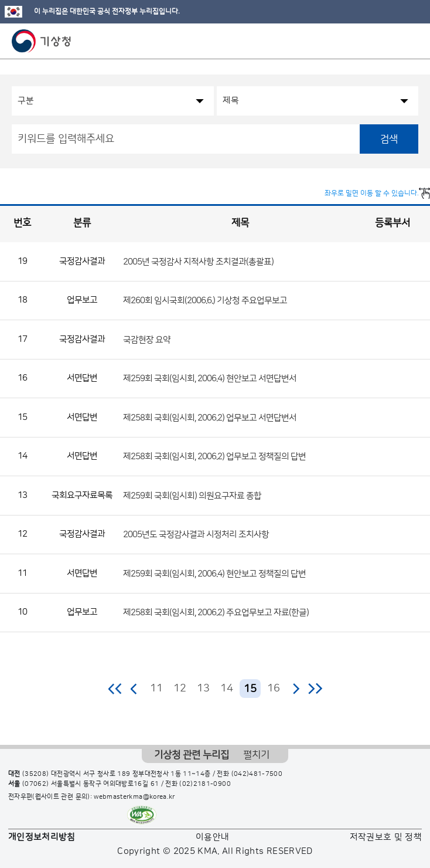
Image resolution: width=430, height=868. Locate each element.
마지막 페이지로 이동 (315, 689)
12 (180, 689)
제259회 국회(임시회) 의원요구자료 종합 (192, 495)
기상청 (42, 41)
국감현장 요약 (147, 339)
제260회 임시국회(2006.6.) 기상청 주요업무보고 (205, 301)
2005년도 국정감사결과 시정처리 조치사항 (196, 535)
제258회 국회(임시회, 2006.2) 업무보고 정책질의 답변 (214, 457)
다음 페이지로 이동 (296, 689)
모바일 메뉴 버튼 (411, 41)
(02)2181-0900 (205, 784)
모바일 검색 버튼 (392, 41)
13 (203, 689)
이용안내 (212, 837)
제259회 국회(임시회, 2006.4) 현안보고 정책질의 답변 (214, 573)
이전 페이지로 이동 (134, 689)
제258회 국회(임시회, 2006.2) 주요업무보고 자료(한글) (216, 613)
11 (156, 689)
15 (250, 689)
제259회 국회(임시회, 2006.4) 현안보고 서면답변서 (210, 379)
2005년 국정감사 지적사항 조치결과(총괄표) (198, 261)
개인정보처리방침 (42, 837)
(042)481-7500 (257, 774)
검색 (389, 139)
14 (227, 689)
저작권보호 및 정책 (386, 837)
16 (274, 689)
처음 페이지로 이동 (116, 689)
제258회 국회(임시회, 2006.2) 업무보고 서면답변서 (210, 417)
